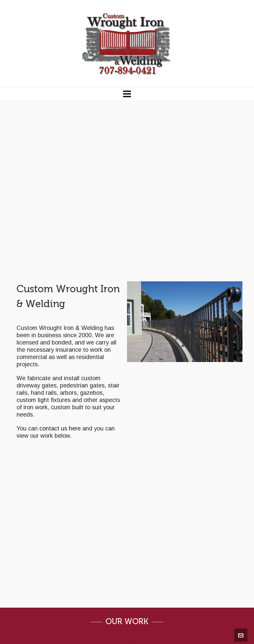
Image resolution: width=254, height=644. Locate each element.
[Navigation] (127, 94)
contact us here (60, 428)
